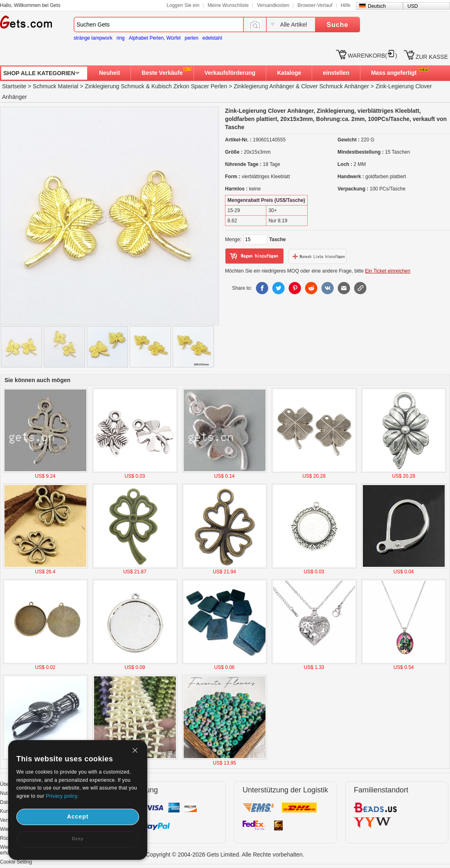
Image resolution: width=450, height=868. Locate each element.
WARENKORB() (372, 56)
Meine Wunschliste (228, 5)
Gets (26, 22)
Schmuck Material (55, 86)
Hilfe (346, 5)
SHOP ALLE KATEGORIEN (39, 73)
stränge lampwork (93, 38)
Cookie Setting (16, 862)
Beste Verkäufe (162, 73)
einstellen (336, 73)
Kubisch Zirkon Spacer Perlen (189, 86)
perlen (191, 38)
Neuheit (109, 73)
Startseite (14, 86)
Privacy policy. (62, 796)
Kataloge (289, 73)
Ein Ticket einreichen (388, 271)
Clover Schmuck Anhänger (335, 86)
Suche (337, 25)
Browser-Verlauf (315, 5)
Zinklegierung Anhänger (264, 86)
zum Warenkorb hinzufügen (254, 256)
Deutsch (377, 6)
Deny (78, 839)
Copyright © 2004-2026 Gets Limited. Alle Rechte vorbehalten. (225, 855)
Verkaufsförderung (230, 73)
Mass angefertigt (394, 73)
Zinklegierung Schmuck (115, 86)
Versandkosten (273, 5)
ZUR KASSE (432, 57)
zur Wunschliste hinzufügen (317, 256)
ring (121, 38)
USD (413, 6)
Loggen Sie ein (183, 5)
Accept (78, 817)
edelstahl (212, 38)
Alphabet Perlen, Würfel (155, 38)
